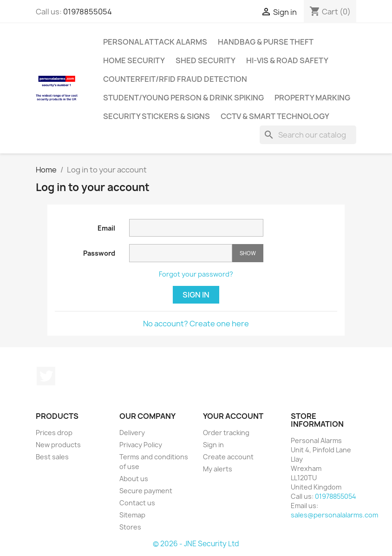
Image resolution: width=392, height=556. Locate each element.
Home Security (134, 60)
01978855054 (88, 12)
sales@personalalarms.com (334, 515)
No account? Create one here (196, 324)
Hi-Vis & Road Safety (287, 60)
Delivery (132, 433)
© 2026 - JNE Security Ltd (196, 544)
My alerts (218, 469)
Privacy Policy (141, 445)
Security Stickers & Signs (157, 116)
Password (99, 253)
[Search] (308, 135)
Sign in (196, 295)
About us (134, 479)
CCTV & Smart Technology (275, 116)
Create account (228, 457)
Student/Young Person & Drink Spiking (183, 98)
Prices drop (54, 433)
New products (58, 445)
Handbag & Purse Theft (266, 42)
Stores (130, 527)
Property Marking (312, 98)
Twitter (46, 376)
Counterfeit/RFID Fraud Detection (175, 79)
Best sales (52, 457)
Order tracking (226, 433)
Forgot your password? (196, 274)
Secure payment (146, 491)
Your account (233, 416)
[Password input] (181, 253)
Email (106, 228)
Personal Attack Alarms (155, 42)
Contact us (137, 503)
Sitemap (132, 515)
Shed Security (206, 60)
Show (248, 253)
